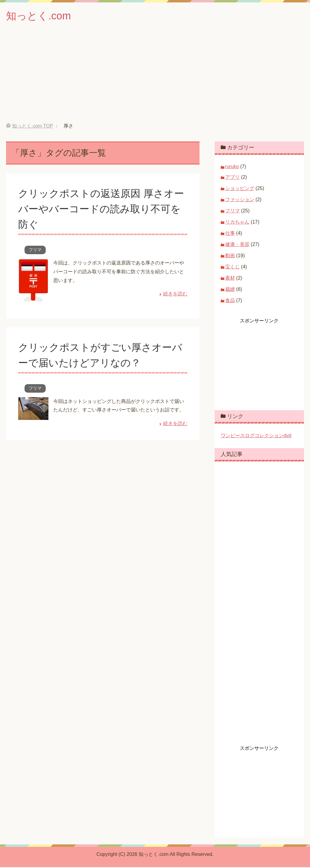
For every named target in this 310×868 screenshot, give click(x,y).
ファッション (240, 200)
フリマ (35, 251)
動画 (230, 256)
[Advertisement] (155, 78)
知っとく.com (40, 16)
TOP (33, 127)
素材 (230, 279)
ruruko (232, 167)
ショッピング (240, 189)
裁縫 (230, 290)
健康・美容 (237, 245)
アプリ (232, 178)
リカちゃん (237, 223)
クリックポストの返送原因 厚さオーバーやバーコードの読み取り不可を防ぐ (102, 210)
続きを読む (175, 295)
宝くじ (232, 268)
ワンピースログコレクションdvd (256, 436)
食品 (230, 301)
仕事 (230, 234)
